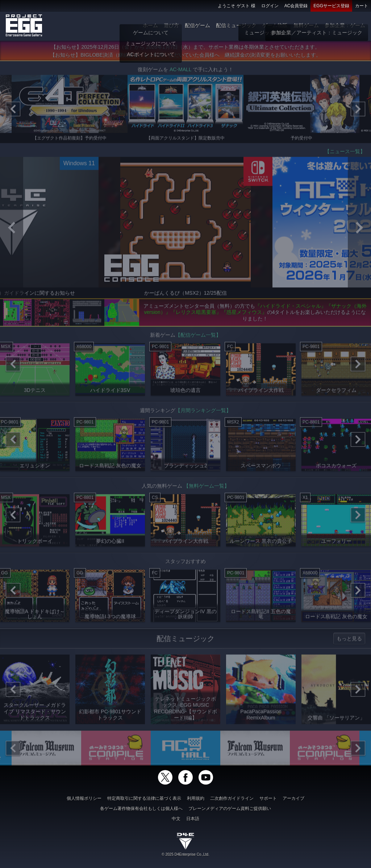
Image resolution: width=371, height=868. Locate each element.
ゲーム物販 (275, 25)
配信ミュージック (236, 25)
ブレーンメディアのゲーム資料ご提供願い (230, 809)
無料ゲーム (306, 25)
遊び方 (171, 25)
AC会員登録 (296, 6)
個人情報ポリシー (84, 798)
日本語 (193, 819)
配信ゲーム (197, 25)
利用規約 (196, 798)
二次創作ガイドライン (232, 798)
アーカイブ (293, 798)
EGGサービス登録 (331, 6)
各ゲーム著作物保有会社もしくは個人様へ (141, 809)
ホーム (150, 25)
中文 (176, 819)
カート (362, 6)
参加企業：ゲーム (345, 25)
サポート (268, 798)
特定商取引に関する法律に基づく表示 (144, 798)
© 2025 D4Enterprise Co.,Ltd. (185, 854)
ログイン (270, 6)
